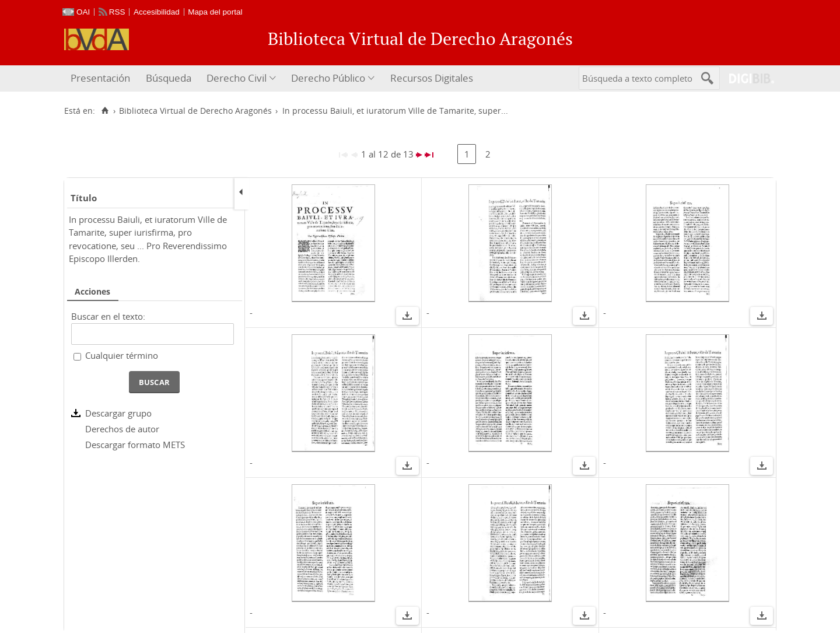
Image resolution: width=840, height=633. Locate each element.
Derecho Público (328, 78)
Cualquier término (122, 355)
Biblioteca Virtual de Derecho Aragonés (195, 111)
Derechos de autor (122, 429)
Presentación (100, 78)
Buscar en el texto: (108, 316)
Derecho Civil (237, 78)
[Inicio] (105, 111)
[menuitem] (102, 78)
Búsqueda (169, 78)
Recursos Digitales (432, 78)
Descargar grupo (118, 413)
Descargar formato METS (135, 445)
